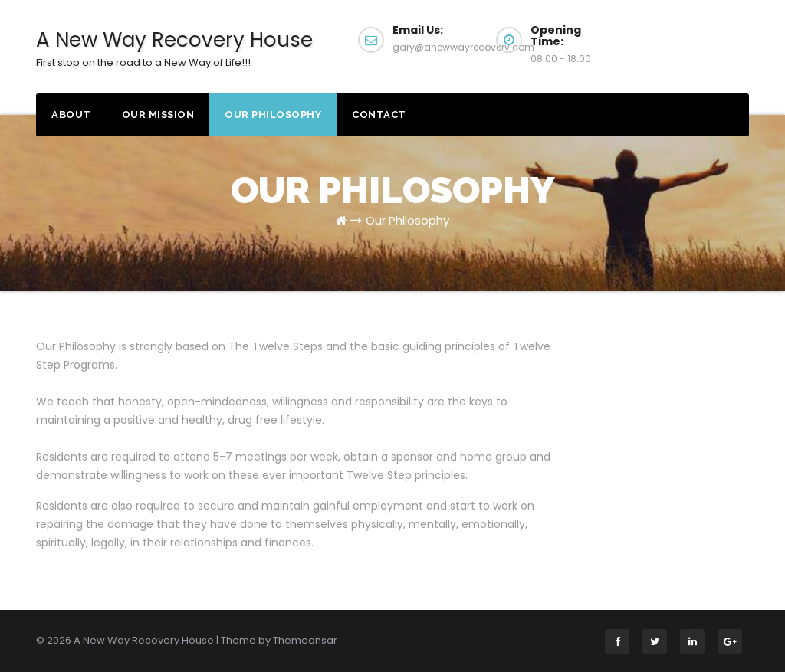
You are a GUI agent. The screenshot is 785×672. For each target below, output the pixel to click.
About (71, 115)
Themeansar (305, 640)
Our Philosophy (273, 115)
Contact (379, 115)
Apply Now (695, 38)
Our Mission (158, 115)
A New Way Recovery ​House (174, 48)
